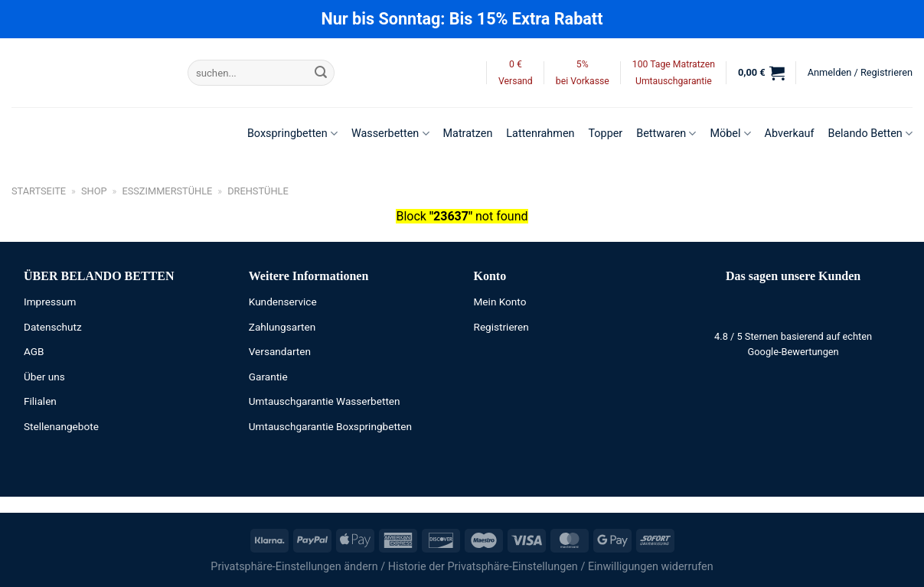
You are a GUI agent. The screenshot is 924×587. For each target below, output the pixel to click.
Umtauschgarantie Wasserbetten (325, 401)
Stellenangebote (61, 426)
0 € (516, 64)
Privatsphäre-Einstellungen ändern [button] (294, 567)
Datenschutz (53, 327)
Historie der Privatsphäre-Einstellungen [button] (483, 567)
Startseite (39, 191)
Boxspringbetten (292, 134)
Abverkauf (790, 134)
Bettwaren (666, 134)
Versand (516, 81)
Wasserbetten (390, 134)
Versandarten (280, 351)
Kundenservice (283, 302)
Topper (605, 134)
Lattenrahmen (540, 134)
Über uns (44, 377)
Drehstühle (258, 191)
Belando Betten (870, 134)
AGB (34, 351)
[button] (761, 73)
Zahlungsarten (282, 327)
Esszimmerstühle (167, 191)
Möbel (730, 134)
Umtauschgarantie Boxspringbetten (330, 426)
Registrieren (501, 327)
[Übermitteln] (321, 73)
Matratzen (468, 134)
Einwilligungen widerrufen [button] (651, 567)
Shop (94, 191)
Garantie (268, 377)
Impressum (50, 302)
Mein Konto (500, 302)
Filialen (40, 401)
